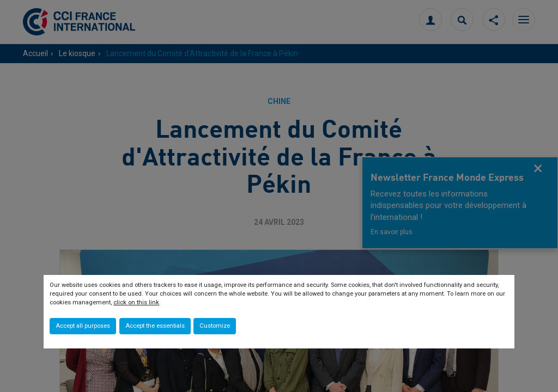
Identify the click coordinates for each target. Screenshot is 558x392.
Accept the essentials (155, 326)
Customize (215, 326)
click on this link (136, 302)
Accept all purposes (83, 326)
